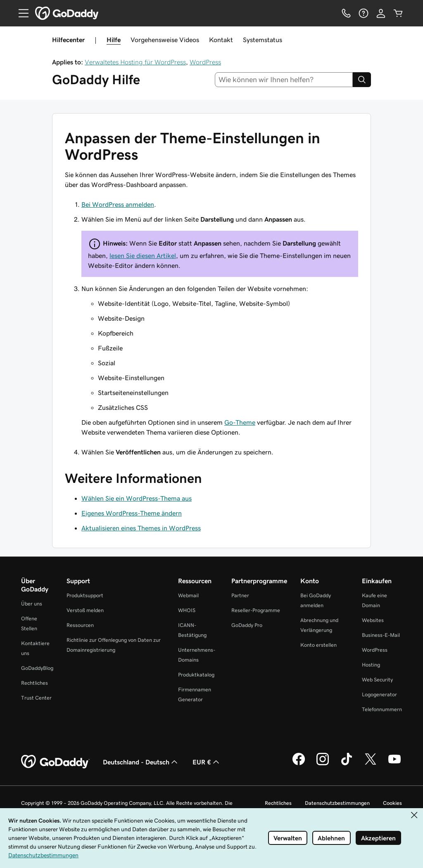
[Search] (362, 80)
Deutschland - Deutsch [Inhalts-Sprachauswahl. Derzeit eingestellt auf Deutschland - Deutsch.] (141, 762)
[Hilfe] (364, 13)
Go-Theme (240, 422)
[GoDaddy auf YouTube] (394, 764)
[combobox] (284, 80)
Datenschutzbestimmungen (337, 803)
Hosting (371, 665)
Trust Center (36, 698)
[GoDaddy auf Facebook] (299, 764)
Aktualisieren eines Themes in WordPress (141, 528)
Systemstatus (263, 40)
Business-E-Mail (381, 635)
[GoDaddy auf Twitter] (371, 764)
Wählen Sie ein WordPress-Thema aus (137, 498)
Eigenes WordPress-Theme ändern (132, 513)
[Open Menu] (20, 13)
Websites (373, 620)
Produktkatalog (196, 675)
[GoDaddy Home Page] (55, 762)
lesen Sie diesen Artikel (143, 255)
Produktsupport (85, 595)
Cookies (392, 803)
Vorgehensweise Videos (165, 40)
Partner (240, 595)
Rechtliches (34, 683)
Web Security (377, 680)
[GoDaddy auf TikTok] (347, 764)
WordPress (205, 62)
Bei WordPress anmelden (118, 204)
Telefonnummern (382, 709)
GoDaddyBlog (37, 668)
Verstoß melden (85, 610)
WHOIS (187, 610)
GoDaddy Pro (247, 625)
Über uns (32, 604)
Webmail (188, 595)
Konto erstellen (318, 645)
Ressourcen (80, 625)
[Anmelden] (381, 13)
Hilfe (114, 40)
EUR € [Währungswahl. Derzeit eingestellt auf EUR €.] (207, 762)
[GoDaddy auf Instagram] (323, 764)
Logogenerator (379, 694)
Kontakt (221, 40)
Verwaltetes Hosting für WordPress (135, 62)
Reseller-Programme (256, 610)
